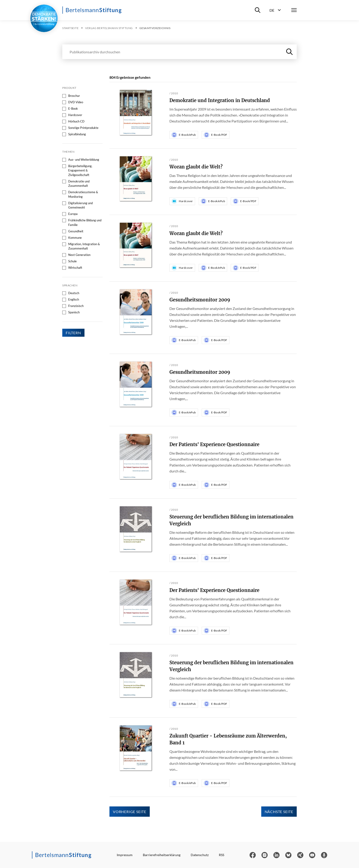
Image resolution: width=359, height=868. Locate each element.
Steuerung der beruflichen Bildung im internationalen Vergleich (231, 520)
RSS (222, 855)
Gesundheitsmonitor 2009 (200, 300)
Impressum (125, 855)
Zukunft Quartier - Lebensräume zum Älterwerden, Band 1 (228, 739)
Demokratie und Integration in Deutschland (220, 100)
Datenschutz (200, 855)
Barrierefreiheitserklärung (162, 855)
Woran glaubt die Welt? (196, 167)
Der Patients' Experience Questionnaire (214, 444)
